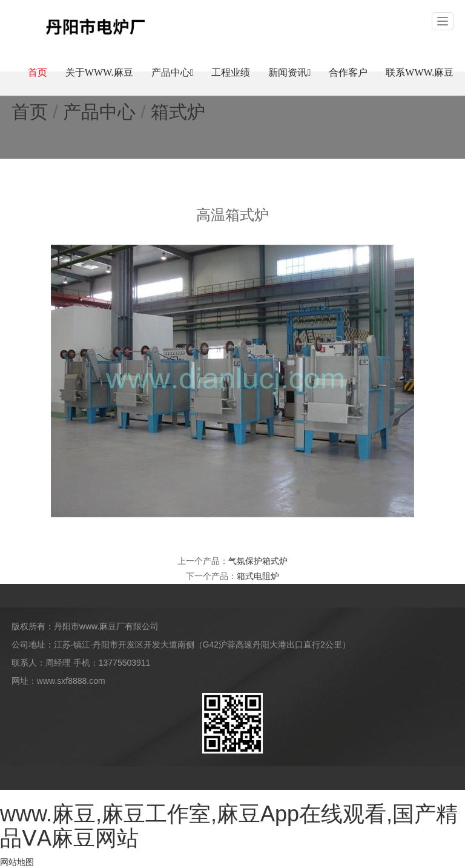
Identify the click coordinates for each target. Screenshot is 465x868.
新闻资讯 (289, 72)
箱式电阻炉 (258, 576)
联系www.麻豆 (420, 72)
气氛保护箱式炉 (258, 561)
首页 (38, 72)
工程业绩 (231, 72)
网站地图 (17, 862)
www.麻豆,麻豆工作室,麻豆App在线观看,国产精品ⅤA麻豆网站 (229, 826)
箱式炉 (178, 112)
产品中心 (173, 72)
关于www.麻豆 (99, 72)
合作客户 (348, 72)
